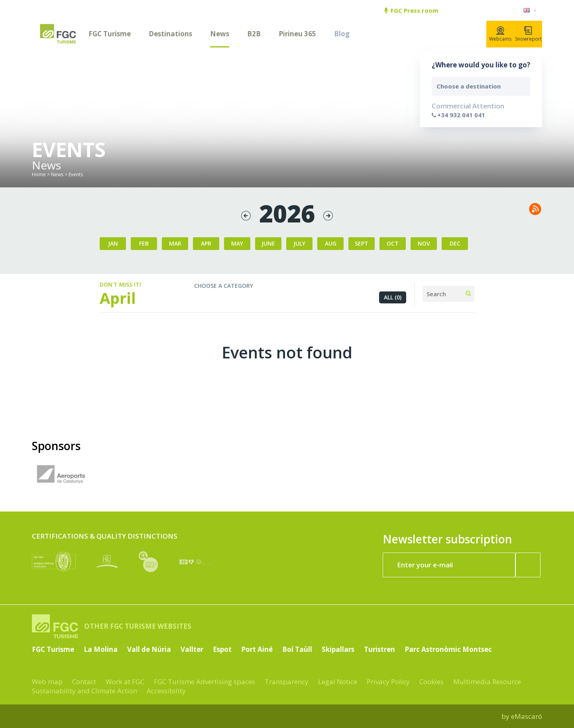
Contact (84, 682)
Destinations (170, 34)
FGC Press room (411, 10)
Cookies (431, 682)
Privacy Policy (388, 682)
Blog (342, 34)
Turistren (379, 649)
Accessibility (166, 691)
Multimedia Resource (487, 682)
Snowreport (528, 34)
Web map (47, 682)
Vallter (192, 649)
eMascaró (527, 716)
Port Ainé (257, 649)
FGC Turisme (110, 34)
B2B (254, 34)
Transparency (287, 682)
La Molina (101, 649)
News (220, 34)
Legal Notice (338, 682)
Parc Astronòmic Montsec (448, 649)
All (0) (393, 297)
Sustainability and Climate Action (85, 691)
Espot (222, 649)
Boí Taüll (297, 649)
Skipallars (338, 649)
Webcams (500, 34)
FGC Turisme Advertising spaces (204, 682)
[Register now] (528, 565)
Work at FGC (125, 682)
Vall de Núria (149, 649)
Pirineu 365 (297, 34)
